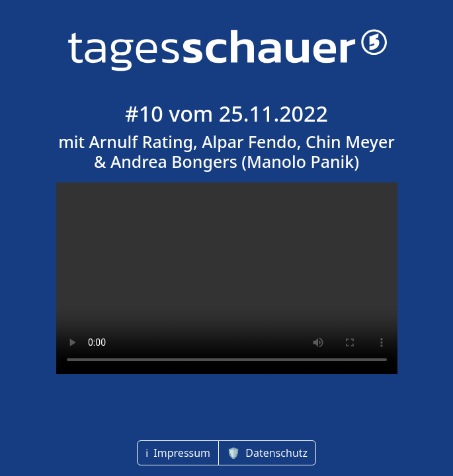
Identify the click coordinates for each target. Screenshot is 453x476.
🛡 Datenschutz (267, 453)
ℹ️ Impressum (178, 453)
